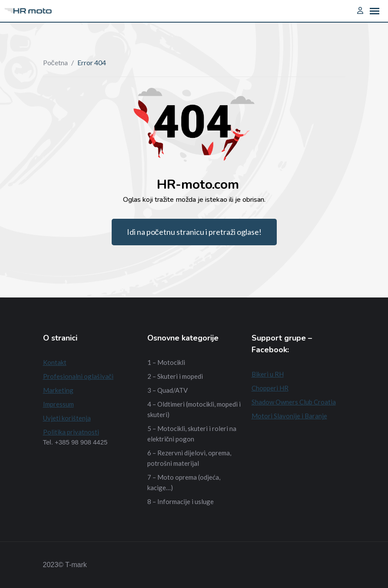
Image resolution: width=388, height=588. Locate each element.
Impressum (58, 404)
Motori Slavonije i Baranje (289, 416)
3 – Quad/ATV (167, 390)
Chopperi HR (270, 388)
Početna (55, 62)
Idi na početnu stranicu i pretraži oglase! (194, 232)
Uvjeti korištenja (67, 418)
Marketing (58, 390)
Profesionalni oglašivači (78, 376)
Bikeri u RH (268, 374)
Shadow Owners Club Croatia (294, 402)
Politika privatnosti (71, 432)
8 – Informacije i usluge (181, 501)
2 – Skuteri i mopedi (175, 376)
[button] (375, 11)
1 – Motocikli (166, 362)
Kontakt (55, 362)
